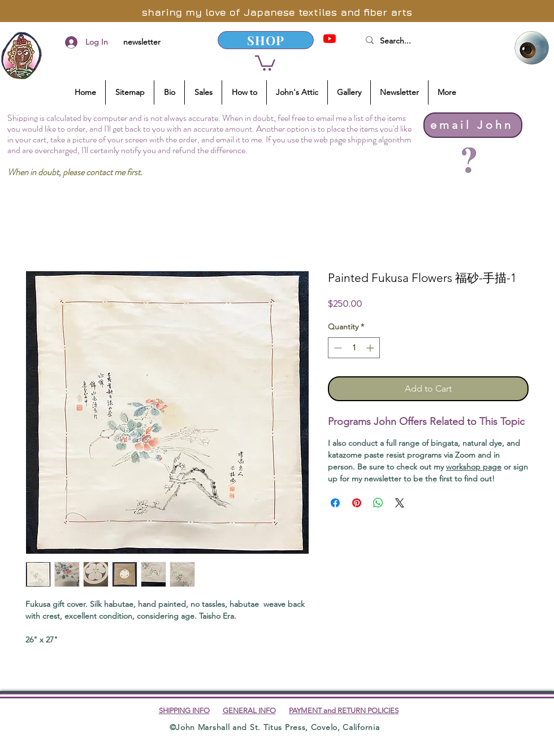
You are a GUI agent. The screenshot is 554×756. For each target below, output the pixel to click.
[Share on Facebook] (335, 503)
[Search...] (429, 41)
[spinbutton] (354, 348)
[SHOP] (266, 40)
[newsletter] (142, 42)
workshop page (474, 467)
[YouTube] (330, 38)
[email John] (473, 125)
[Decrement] (337, 348)
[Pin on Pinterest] (357, 503)
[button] (265, 62)
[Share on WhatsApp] (378, 503)
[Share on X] (400, 503)
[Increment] (371, 348)
